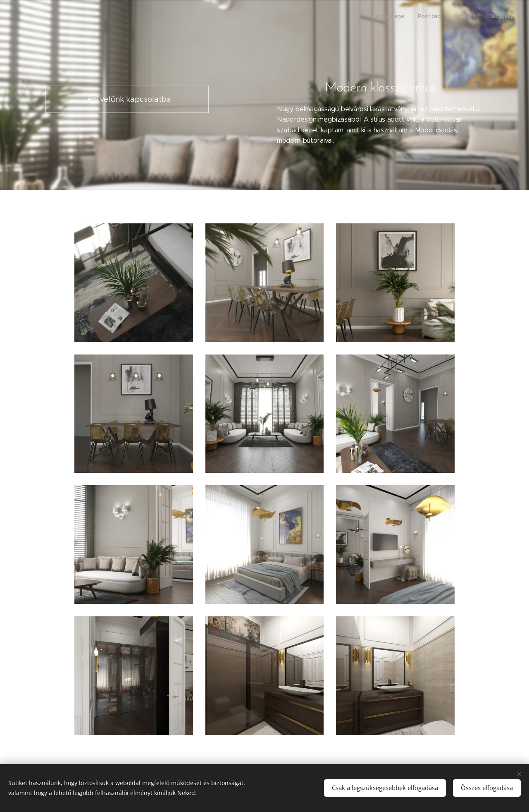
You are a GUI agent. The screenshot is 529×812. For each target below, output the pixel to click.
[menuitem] (475, 17)
